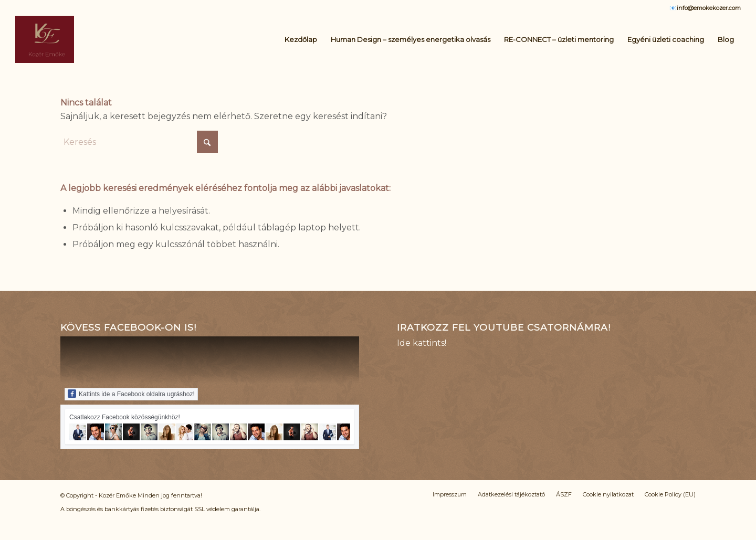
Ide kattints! (422, 343)
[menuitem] (301, 39)
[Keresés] (139, 142)
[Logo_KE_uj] (45, 39)
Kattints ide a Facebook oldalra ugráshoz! (131, 394)
